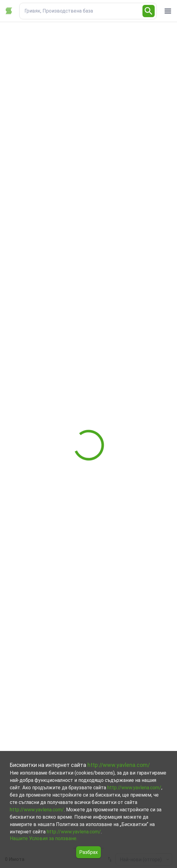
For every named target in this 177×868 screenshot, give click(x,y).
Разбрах (88, 852)
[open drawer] (168, 11)
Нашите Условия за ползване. (44, 838)
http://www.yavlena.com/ (119, 765)
